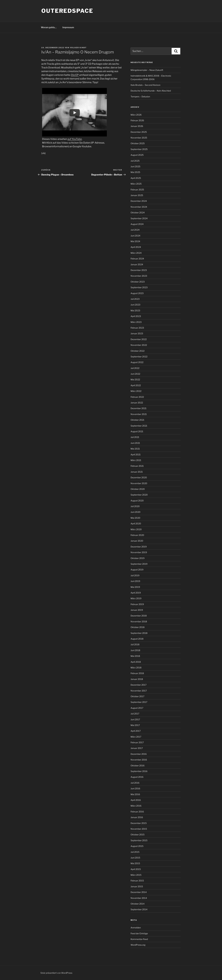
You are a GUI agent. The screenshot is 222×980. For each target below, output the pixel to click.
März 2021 (136, 460)
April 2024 (136, 247)
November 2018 (139, 621)
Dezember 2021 (139, 408)
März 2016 (136, 806)
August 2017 (137, 708)
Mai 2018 (135, 656)
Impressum (68, 27)
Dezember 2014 (139, 892)
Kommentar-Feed (139, 939)
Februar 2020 (137, 535)
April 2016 (136, 800)
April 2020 (136, 524)
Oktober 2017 (137, 696)
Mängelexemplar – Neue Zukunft (147, 70)
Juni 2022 (135, 374)
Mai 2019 (135, 587)
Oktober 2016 (138, 765)
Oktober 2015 (138, 835)
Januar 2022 (137, 403)
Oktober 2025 (138, 143)
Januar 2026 (137, 126)
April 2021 (136, 454)
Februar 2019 (137, 604)
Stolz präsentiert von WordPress (56, 973)
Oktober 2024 (138, 212)
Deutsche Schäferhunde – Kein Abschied (151, 91)
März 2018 (136, 668)
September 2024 (139, 218)
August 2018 (137, 639)
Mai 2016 (135, 794)
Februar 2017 (137, 742)
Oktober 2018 (138, 627)
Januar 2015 (137, 886)
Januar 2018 (137, 679)
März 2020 (136, 529)
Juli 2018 (135, 644)
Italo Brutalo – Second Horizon (145, 85)
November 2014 (139, 898)
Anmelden (136, 928)
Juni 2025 (135, 166)
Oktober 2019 (138, 558)
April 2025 (136, 178)
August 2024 (137, 224)
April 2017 (136, 731)
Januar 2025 (137, 195)
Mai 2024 (135, 241)
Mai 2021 (135, 449)
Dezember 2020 (139, 477)
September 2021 (139, 426)
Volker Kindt (78, 48)
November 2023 (139, 276)
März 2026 (136, 115)
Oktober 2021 (137, 420)
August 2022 (137, 362)
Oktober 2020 (138, 489)
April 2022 (136, 385)
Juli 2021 (135, 437)
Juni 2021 (135, 443)
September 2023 (139, 287)
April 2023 (136, 316)
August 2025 (137, 155)
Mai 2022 (135, 379)
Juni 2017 (135, 719)
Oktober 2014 (138, 904)
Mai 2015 (135, 863)
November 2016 (139, 760)
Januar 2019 (137, 610)
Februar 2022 (137, 397)
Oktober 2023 (138, 282)
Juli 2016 (135, 783)
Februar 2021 (137, 466)
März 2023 (136, 322)
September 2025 (139, 149)
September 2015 (139, 840)
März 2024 (136, 253)
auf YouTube (75, 139)
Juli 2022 (135, 368)
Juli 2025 (135, 161)
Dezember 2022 (139, 339)
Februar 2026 (137, 120)
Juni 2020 (136, 512)
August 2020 (137, 501)
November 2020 (139, 483)
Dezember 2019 (139, 547)
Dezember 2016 (139, 754)
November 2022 (139, 345)
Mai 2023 (135, 310)
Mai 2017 (135, 725)
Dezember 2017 (139, 685)
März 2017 (136, 737)
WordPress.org (138, 945)
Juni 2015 (135, 858)
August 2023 (137, 293)
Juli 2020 (135, 506)
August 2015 (137, 846)
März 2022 (136, 391)
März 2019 (136, 598)
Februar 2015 (137, 881)
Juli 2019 (135, 575)
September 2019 (139, 564)
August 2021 (137, 431)
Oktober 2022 (138, 351)
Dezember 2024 (139, 201)
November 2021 (139, 414)
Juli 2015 (135, 852)
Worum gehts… (49, 27)
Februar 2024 (137, 259)
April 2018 (136, 662)
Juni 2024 (135, 236)
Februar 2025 (137, 190)
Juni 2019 (135, 581)
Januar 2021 (137, 472)
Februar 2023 (137, 328)
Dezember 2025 (139, 132)
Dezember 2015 (139, 823)
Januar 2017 (137, 748)
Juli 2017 (135, 714)
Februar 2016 (137, 812)
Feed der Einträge (139, 933)
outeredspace (67, 11)
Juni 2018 (135, 650)
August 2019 (137, 570)
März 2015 (136, 875)
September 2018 (139, 633)
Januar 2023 (137, 333)
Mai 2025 (135, 172)
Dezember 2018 (139, 616)
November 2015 (139, 829)
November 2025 (139, 138)
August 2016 (137, 777)
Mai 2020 (135, 518)
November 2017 (139, 691)
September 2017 (139, 702)
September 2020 (139, 495)
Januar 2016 (137, 817)
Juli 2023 (135, 299)
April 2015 (136, 869)
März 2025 (136, 184)
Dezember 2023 (139, 270)
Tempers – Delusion (140, 97)
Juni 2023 (135, 305)
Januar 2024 (137, 264)
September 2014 (139, 909)
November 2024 (139, 207)
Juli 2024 (135, 230)
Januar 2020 (137, 541)
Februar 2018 (137, 673)
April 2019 (136, 593)
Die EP (75, 75)
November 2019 (139, 552)
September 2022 (139, 357)
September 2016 (139, 771)
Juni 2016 (135, 788)
